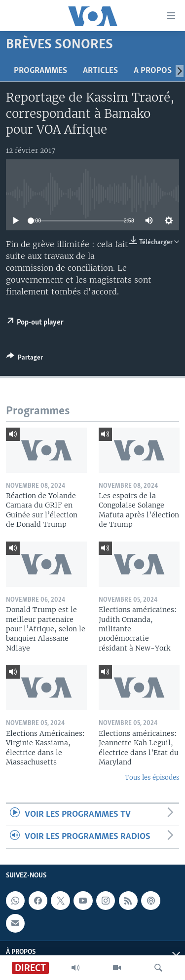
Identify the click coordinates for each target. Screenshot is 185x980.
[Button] (25, 359)
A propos (153, 71)
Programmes (40, 71)
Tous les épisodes (152, 778)
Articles (100, 71)
